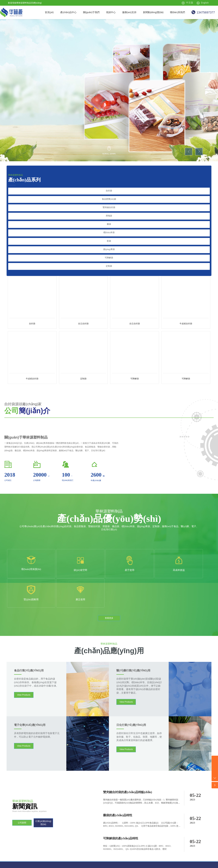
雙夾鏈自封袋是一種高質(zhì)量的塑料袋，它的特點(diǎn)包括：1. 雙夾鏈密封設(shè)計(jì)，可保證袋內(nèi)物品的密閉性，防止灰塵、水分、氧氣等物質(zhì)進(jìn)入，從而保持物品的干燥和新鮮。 (141, 767)
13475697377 (206, 12)
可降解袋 (109, 253)
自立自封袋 (83, 317)
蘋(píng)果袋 (109, 245)
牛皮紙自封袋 (186, 317)
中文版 (190, 3)
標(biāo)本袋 (109, 229)
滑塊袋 (109, 214)
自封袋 (109, 191)
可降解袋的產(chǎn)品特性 (121, 803)
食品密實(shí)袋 (109, 198)
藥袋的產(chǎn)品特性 (118, 780)
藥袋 (109, 222)
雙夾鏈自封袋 (109, 206)
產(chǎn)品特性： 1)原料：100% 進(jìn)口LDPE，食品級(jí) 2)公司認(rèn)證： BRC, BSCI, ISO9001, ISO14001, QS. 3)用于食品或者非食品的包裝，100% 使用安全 (142, 790)
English (205, 3)
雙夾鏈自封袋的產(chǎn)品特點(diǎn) (128, 756)
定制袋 (109, 261)
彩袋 (109, 237)
